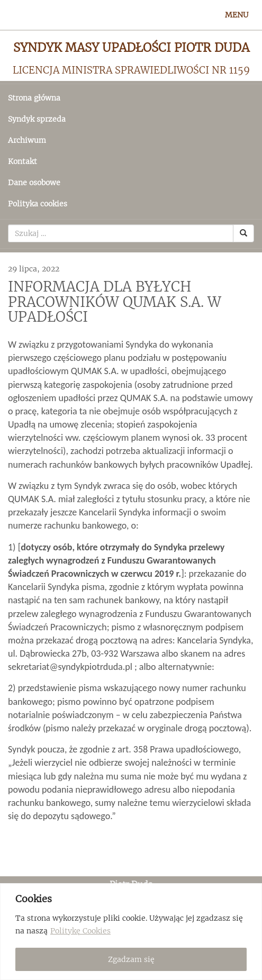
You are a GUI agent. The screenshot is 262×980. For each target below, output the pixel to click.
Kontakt (22, 161)
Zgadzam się (131, 959)
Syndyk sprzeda (37, 119)
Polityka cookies (38, 204)
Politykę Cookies (80, 931)
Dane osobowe (34, 183)
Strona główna (34, 98)
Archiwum (27, 140)
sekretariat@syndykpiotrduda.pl (70, 667)
